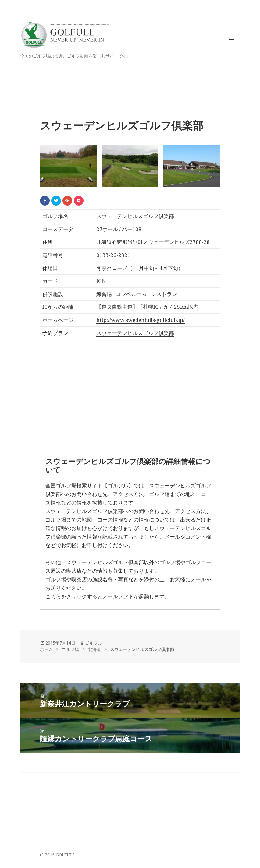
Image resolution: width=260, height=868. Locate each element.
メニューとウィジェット (231, 48)
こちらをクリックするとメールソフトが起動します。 (108, 596)
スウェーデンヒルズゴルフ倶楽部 (135, 333)
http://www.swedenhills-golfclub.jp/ (141, 320)
